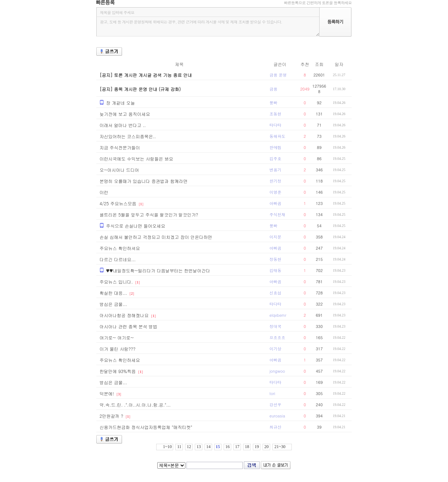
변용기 (275, 170)
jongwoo (277, 371)
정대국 (275, 326)
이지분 (275, 237)
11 (179, 447)
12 (189, 447)
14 (208, 447)
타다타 (275, 125)
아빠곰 (275, 203)
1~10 (168, 447)
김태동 (275, 270)
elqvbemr (278, 315)
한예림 (275, 147)
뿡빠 (273, 103)
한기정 (275, 181)
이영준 (275, 192)
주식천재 (277, 214)
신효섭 (275, 293)
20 (267, 447)
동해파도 (277, 136)
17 (237, 447)
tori (272, 393)
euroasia (277, 416)
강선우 (275, 405)
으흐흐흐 (277, 338)
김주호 (275, 159)
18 (247, 447)
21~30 (280, 447)
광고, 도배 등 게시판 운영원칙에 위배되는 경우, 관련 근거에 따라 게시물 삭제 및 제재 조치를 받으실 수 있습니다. (208, 27)
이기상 (275, 349)
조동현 (275, 114)
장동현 (275, 259)
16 (228, 447)
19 (257, 447)
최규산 (275, 427)
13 (199, 447)
